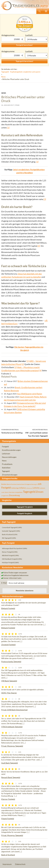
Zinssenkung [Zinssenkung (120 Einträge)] (14, 495)
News (3, 77)
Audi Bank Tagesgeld (10, 763)
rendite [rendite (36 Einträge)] (3, 492)
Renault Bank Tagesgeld (11, 777)
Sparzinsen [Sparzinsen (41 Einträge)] (12, 492)
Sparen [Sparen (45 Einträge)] (7, 492)
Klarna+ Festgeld (8, 799)
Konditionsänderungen (11, 450)
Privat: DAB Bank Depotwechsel (14, 710)
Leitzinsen (6, 454)
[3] (45, 199)
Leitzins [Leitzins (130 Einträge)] (36, 488)
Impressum (7, 864)
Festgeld (5, 447)
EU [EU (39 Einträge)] (37, 484)
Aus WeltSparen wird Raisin (30, 394)
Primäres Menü (46, 11)
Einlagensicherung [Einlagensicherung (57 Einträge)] (30, 484)
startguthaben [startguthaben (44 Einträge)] (19, 492)
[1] (8, 128)
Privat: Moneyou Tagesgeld (12, 746)
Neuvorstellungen (9, 457)
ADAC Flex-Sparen (9, 693)
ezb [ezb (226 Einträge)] (40, 484)
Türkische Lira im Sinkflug (13, 431)
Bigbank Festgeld (8, 608)
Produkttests (7, 464)
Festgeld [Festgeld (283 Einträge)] (6, 488)
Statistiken (6, 468)
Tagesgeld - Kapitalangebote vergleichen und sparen (21, 72)
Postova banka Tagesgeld (11, 662)
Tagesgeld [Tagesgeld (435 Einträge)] (29, 492)
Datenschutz (20, 864)
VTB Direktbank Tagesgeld (12, 727)
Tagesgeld (6, 471)
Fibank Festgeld (8, 819)
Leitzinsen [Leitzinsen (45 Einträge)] (42, 488)
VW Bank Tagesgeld (9, 681)
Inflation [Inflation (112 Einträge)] (23, 488)
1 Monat (36, 39)
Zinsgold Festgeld (8, 645)
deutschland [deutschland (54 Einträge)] (21, 484)
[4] (39, 246)
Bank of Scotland (8, 855)
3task (17, 105)
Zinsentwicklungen (10, 475)
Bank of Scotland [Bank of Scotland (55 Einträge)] (12, 484)
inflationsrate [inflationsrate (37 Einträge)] (29, 488)
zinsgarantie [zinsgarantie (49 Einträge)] (5, 496)
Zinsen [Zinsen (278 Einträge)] (40, 492)
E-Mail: (4, 583)
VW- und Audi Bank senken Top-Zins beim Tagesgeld (36, 433)
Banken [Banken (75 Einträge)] (4, 484)
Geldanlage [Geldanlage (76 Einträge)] (15, 488)
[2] (37, 162)
